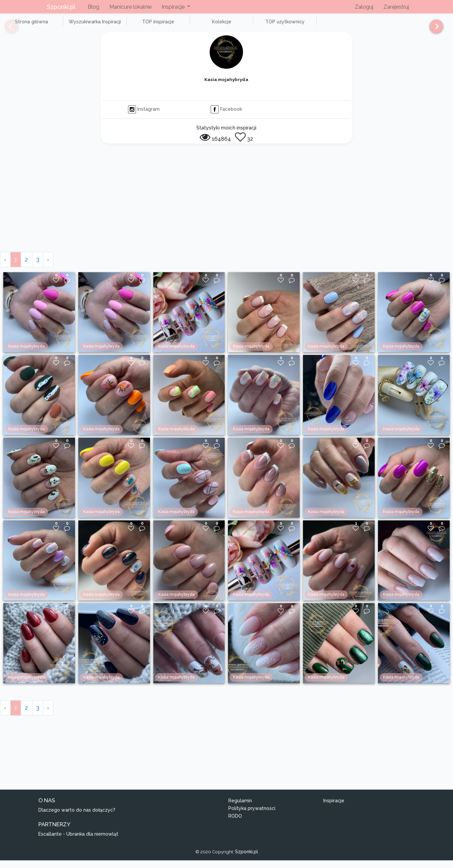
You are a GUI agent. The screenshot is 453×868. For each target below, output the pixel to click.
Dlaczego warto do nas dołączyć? (77, 818)
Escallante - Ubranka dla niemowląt (78, 841)
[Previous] (7, 29)
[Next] (434, 29)
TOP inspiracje (133, 25)
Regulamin (240, 808)
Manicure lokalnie (130, 7)
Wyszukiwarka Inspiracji (80, 25)
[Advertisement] (227, 209)
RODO (235, 823)
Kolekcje (187, 25)
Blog (93, 7)
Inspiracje (334, 808)
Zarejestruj (396, 7)
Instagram (144, 116)
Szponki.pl (61, 7)
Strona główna (26, 25)
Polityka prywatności (252, 816)
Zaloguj (364, 7)
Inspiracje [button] (174, 7)
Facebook (226, 116)
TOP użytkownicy (240, 25)
